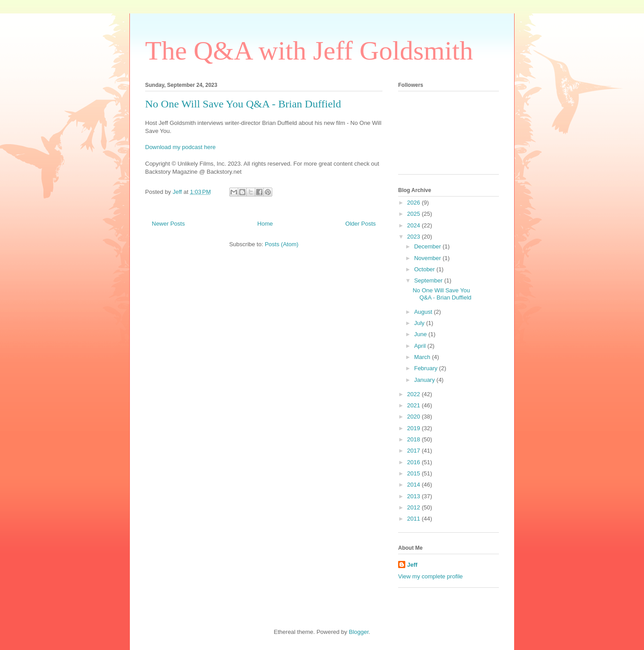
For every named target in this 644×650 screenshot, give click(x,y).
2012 (414, 507)
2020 (414, 417)
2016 (414, 462)
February (427, 368)
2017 (414, 451)
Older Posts (361, 224)
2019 (414, 428)
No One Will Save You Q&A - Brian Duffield (243, 104)
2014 (414, 485)
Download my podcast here (180, 147)
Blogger (359, 632)
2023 (414, 237)
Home (265, 224)
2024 (414, 225)
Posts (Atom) (281, 244)
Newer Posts (168, 224)
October (425, 269)
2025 (414, 214)
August (424, 312)
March (423, 357)
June (421, 334)
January (425, 380)
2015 (414, 473)
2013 (414, 496)
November (429, 258)
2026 (414, 203)
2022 (414, 394)
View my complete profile (430, 576)
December (429, 246)
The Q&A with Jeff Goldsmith (309, 51)
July (420, 323)
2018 (414, 439)
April (421, 346)
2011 (414, 519)
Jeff (412, 565)
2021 (414, 405)
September (429, 280)
